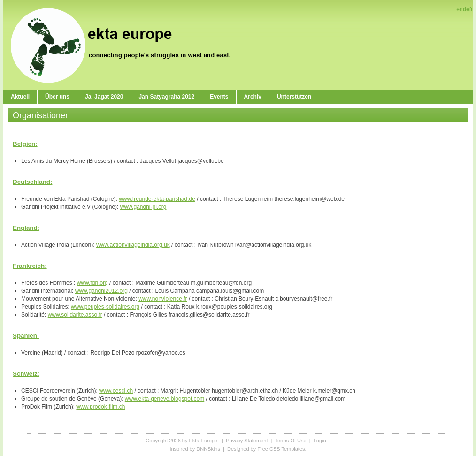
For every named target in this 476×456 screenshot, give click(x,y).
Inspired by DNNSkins (195, 449)
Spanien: (26, 336)
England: (26, 228)
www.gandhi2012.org (101, 291)
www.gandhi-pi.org (143, 207)
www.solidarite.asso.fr (75, 315)
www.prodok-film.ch (100, 407)
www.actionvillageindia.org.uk (133, 245)
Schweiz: (26, 374)
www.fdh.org (92, 283)
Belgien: (25, 144)
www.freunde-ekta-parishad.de (157, 199)
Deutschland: (32, 182)
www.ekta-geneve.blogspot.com (165, 399)
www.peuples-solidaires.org (105, 307)
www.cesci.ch (116, 391)
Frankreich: (30, 266)
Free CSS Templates (281, 449)
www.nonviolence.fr (163, 299)
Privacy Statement (247, 441)
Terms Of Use (290, 441)
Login (320, 441)
